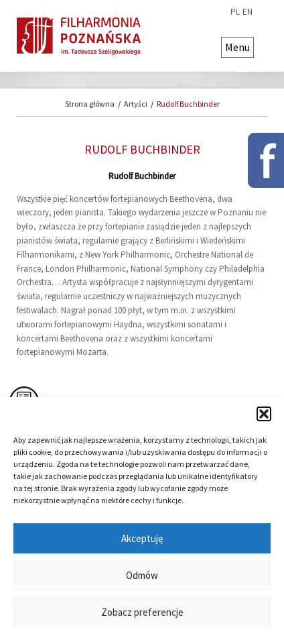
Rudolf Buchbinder (188, 104)
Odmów (142, 575)
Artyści (136, 104)
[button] (264, 414)
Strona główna (90, 104)
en (247, 12)
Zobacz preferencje (142, 612)
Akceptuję (142, 538)
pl (235, 12)
